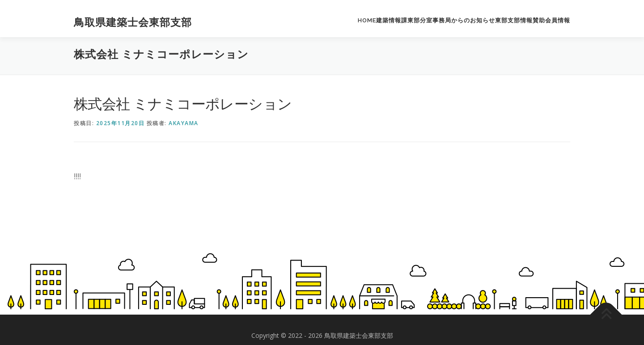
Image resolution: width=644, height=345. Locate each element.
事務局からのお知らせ (464, 20)
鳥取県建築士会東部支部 (133, 22)
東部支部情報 (514, 20)
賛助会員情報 (551, 20)
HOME (367, 20)
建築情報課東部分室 (404, 20)
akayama (184, 123)
